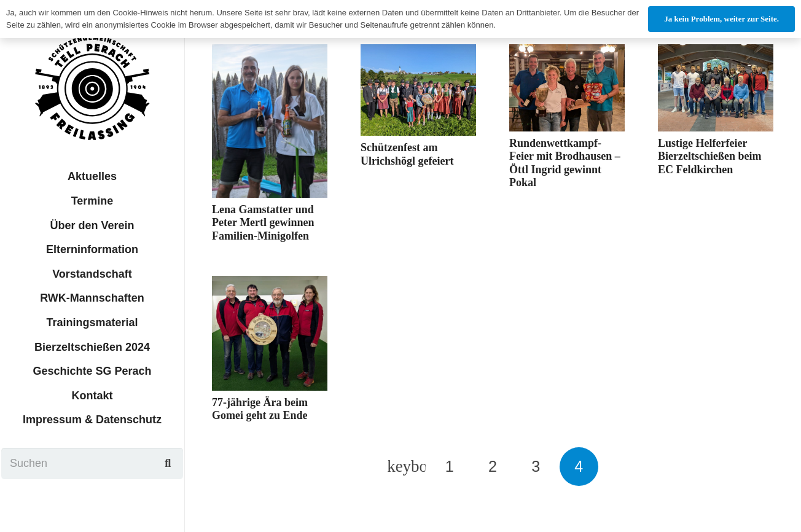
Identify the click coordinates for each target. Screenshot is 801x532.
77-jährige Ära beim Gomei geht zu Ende (260, 409)
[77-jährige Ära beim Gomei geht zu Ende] (270, 333)
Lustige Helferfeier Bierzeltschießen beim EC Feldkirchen (709, 156)
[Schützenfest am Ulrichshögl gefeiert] (418, 90)
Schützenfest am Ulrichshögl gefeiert (407, 154)
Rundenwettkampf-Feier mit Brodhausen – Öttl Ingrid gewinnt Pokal (565, 163)
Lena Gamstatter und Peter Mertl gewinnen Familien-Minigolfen (263, 223)
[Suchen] (92, 463)
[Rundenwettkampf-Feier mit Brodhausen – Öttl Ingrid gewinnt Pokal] (567, 88)
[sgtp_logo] (92, 88)
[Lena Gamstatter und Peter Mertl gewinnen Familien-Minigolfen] (270, 121)
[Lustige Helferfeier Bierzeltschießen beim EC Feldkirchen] (716, 88)
